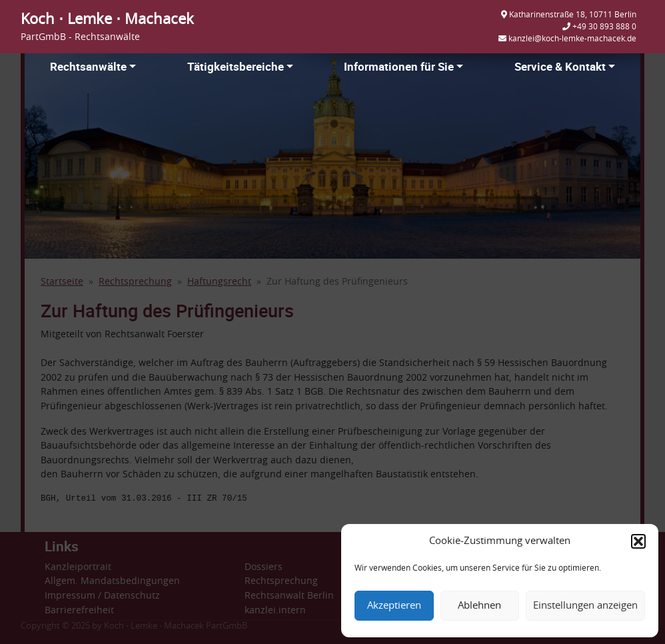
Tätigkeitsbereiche (236, 66)
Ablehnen (479, 606)
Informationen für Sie (399, 66)
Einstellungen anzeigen (585, 606)
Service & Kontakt (560, 66)
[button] (638, 541)
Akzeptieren (394, 606)
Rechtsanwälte (88, 66)
